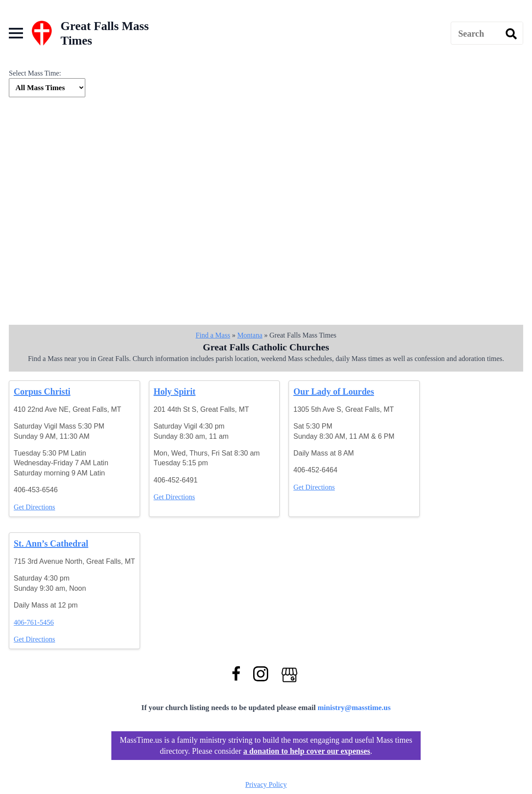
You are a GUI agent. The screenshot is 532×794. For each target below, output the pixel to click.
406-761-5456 (34, 622)
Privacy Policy (266, 785)
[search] (511, 34)
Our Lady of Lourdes (334, 391)
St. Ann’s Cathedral (51, 543)
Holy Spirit (175, 391)
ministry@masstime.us (354, 708)
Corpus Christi (42, 391)
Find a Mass (213, 335)
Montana (250, 335)
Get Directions (34, 507)
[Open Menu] (16, 33)
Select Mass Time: (35, 73)
